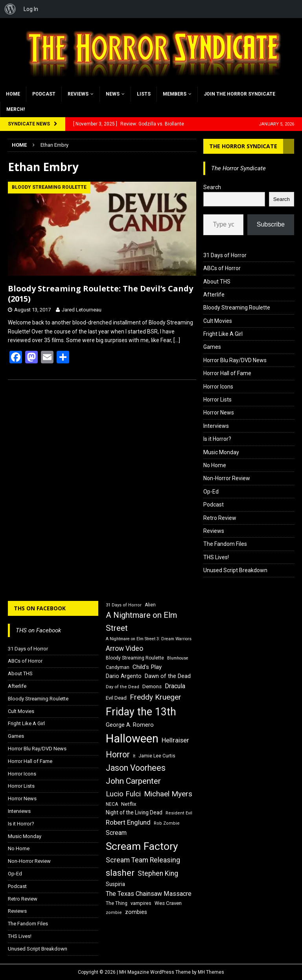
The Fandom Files (225, 544)
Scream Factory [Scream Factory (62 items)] (142, 846)
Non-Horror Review (227, 478)
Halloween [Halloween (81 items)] (132, 739)
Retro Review (220, 518)
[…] (177, 340)
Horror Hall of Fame (227, 373)
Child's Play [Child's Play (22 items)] (147, 667)
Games (212, 347)
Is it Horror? (217, 439)
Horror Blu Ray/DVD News (235, 360)
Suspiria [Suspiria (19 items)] (115, 884)
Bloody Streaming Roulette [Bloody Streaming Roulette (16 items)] (135, 658)
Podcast (44, 94)
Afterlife (214, 295)
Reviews (78, 94)
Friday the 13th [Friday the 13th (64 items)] (141, 712)
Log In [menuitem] (31, 9)
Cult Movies (218, 321)
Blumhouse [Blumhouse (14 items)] (178, 658)
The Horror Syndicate (243, 146)
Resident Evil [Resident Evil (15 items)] (179, 813)
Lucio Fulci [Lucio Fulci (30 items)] (123, 794)
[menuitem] (10, 9)
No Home (215, 465)
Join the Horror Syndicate (239, 94)
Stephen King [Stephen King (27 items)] (158, 873)
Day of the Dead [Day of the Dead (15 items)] (122, 687)
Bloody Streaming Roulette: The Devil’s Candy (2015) (100, 294)
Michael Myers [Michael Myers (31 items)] (168, 794)
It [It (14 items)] (134, 756)
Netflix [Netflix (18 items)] (129, 804)
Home (13, 94)
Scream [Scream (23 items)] (116, 833)
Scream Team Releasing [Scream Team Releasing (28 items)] (143, 860)
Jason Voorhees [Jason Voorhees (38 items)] (136, 768)
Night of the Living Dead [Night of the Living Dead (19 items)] (134, 812)
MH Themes (211, 972)
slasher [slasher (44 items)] (120, 873)
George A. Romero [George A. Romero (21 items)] (130, 725)
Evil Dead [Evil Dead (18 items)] (116, 698)
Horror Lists (217, 400)
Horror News (219, 413)
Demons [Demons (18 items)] (152, 686)
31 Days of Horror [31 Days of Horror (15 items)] (124, 605)
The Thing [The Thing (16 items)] (117, 903)
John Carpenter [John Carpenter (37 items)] (133, 781)
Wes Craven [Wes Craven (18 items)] (168, 903)
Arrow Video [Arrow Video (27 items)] (124, 648)
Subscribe (271, 224)
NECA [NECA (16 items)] (112, 804)
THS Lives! (216, 557)
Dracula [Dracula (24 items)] (175, 686)
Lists (144, 94)
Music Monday (221, 452)
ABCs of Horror (222, 268)
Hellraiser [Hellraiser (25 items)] (175, 740)
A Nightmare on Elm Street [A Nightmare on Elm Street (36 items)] (141, 622)
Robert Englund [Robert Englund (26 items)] (128, 822)
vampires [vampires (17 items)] (141, 903)
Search (212, 187)
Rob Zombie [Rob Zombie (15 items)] (167, 823)
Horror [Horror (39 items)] (118, 754)
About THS (217, 282)
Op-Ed (211, 492)
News (113, 94)
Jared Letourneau (82, 310)
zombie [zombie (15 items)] (114, 913)
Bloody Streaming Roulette (237, 308)
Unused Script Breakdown (235, 570)
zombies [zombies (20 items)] (136, 912)
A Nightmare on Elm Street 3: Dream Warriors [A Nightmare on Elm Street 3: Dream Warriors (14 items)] (149, 639)
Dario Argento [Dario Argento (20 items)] (124, 676)
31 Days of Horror (225, 255)
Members (175, 94)
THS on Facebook (40, 608)
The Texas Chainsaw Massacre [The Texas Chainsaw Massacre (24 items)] (149, 894)
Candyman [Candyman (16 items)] (118, 667)
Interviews (216, 426)
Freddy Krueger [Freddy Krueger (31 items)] (156, 697)
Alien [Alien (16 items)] (150, 605)
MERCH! (16, 109)
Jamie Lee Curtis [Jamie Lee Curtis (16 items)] (157, 756)
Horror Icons (218, 387)
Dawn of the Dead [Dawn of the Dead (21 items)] (168, 676)
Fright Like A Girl (223, 334)
